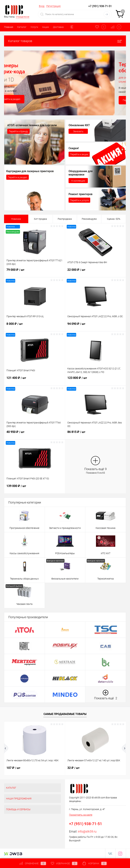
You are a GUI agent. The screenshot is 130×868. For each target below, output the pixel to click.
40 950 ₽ (35, 434)
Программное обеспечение (24, 528)
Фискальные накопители (65, 579)
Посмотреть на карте (81, 815)
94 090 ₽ (96, 326)
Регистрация (53, 6)
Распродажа (65, 219)
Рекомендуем (89, 219)
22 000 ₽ (96, 272)
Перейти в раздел (22, 99)
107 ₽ (13, 768)
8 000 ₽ (35, 326)
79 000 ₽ (35, 272)
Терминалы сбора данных (24, 579)
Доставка (58, 27)
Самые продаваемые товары (65, 714)
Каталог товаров (65, 41)
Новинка (16, 219)
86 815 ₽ (96, 434)
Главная (9, 27)
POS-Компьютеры (65, 553)
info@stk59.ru (87, 831)
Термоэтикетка (106, 579)
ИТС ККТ (106, 553)
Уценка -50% (113, 219)
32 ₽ (73, 768)
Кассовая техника (106, 528)
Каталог (22, 27)
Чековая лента (24, 604)
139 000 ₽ (35, 488)
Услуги (34, 27)
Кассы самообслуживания (24, 553)
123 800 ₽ (96, 380)
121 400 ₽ (35, 380)
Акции (46, 27)
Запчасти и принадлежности (65, 528)
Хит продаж (40, 219)
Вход (42, 6)
